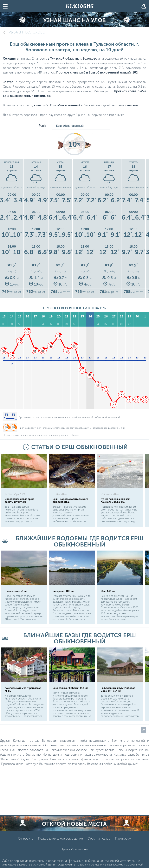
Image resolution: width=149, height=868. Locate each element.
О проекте (26, 838)
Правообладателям (75, 849)
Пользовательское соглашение (60, 838)
